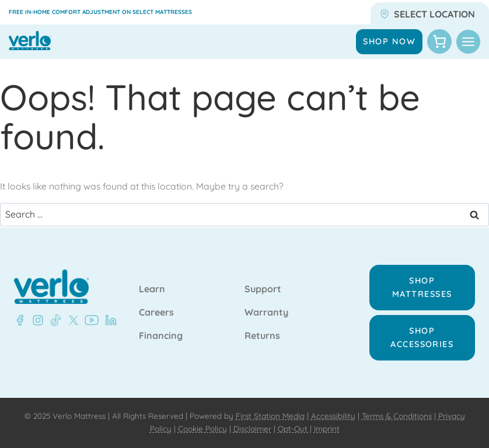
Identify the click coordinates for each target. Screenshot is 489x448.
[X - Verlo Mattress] (71, 320)
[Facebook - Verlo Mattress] (20, 320)
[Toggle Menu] (468, 42)
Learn (152, 289)
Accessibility (333, 416)
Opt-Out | (295, 429)
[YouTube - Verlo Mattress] (89, 320)
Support (263, 289)
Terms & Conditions (397, 416)
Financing (161, 336)
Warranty (266, 313)
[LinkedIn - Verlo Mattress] (109, 320)
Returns (262, 336)
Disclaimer (252, 429)
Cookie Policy (202, 429)
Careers (156, 313)
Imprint (327, 429)
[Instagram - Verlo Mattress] (36, 320)
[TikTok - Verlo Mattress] (54, 320)
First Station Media (270, 416)
